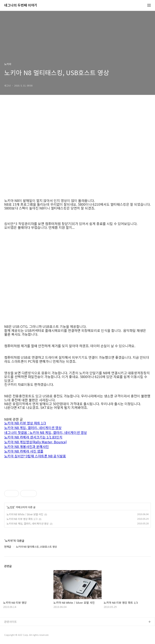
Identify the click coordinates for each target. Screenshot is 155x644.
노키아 (11, 507)
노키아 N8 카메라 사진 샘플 (24, 451)
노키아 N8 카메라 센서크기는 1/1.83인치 (33, 437)
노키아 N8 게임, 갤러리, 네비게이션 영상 (33, 428)
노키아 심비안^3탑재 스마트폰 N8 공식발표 (35, 456)
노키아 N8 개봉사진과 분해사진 (26, 447)
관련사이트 (10, 622)
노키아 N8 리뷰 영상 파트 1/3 (25, 423)
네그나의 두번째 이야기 (21, 5)
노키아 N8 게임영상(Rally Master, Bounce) (36, 442)
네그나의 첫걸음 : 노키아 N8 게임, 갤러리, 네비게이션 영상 (46, 433)
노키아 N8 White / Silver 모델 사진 (25, 514)
